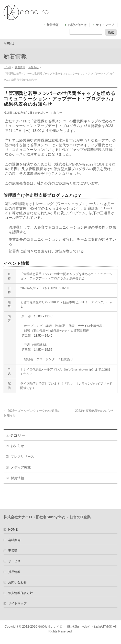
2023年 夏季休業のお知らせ (96, 411)
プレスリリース (22, 457)
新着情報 (53, 25)
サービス (14, 561)
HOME (7, 67)
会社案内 (14, 540)
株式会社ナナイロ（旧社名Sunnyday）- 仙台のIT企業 (75, 627)
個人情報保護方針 (20, 593)
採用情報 (17, 478)
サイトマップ (105, 25)
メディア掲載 (21, 467)
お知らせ (34, 67)
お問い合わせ (77, 25)
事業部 (13, 551)
